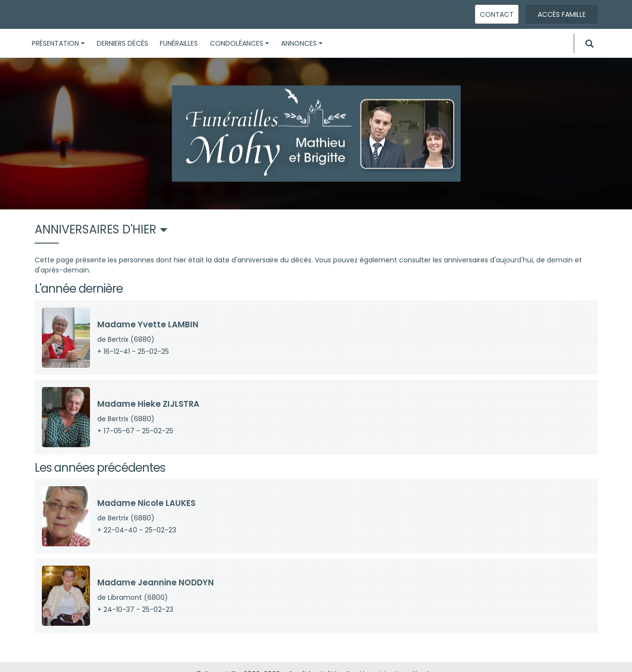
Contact (497, 14)
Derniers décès (123, 43)
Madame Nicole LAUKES (146, 503)
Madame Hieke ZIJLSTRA (148, 404)
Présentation (58, 43)
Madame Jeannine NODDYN (155, 582)
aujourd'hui (514, 260)
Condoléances (239, 43)
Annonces (302, 43)
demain (560, 260)
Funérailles (179, 43)
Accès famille (562, 14)
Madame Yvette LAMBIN (148, 324)
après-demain (65, 270)
